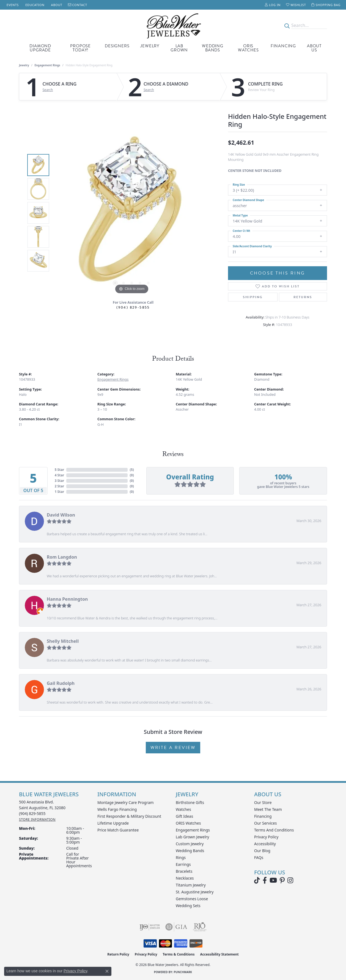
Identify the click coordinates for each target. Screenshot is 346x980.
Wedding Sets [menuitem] (188, 906)
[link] (12, 5)
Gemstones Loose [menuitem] (192, 899)
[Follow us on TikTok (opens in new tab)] (257, 880)
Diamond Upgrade (40, 48)
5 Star (59, 470)
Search (48, 90)
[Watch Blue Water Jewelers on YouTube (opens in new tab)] (273, 880)
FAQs (259, 857)
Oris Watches (248, 48)
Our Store (263, 802)
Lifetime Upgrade (113, 823)
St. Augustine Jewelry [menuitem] (195, 892)
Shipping (253, 297)
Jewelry (150, 46)
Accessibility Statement (219, 954)
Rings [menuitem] (181, 857)
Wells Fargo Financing (117, 809)
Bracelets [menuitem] (184, 871)
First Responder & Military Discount (129, 816)
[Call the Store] (32, 813)
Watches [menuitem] (183, 809)
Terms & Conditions (179, 954)
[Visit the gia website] (176, 927)
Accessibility (265, 844)
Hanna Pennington (67, 599)
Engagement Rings (47, 65)
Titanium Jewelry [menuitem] (191, 885)
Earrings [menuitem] (183, 864)
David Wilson (61, 515)
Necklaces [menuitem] (185, 878)
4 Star (59, 475)
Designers (117, 46)
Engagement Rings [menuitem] (193, 830)
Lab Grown (179, 48)
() (132, 470)
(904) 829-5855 (133, 307)
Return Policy (118, 954)
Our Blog (262, 851)
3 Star (59, 481)
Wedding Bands (213, 48)
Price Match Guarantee (118, 830)
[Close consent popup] (107, 971)
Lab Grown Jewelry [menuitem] (193, 837)
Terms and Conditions (274, 830)
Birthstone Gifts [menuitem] (190, 802)
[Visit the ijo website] (150, 927)
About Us (314, 48)
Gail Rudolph (61, 683)
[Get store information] (37, 820)
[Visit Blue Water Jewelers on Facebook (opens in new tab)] (265, 880)
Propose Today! (80, 48)
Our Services (265, 823)
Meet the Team (268, 809)
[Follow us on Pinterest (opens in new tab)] (282, 880)
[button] (273, 5)
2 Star (59, 486)
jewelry (24, 65)
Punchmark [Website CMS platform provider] (183, 972)
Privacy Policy (266, 837)
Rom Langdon (62, 557)
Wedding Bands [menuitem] (190, 851)
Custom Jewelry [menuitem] (190, 844)
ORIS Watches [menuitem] (188, 823)
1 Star (59, 492)
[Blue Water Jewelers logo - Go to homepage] (173, 25)
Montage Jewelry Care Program (126, 802)
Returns (303, 297)
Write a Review (173, 748)
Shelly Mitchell (63, 641)
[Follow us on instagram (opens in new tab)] (290, 880)
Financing (283, 46)
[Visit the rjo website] (200, 927)
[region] (132, 213)
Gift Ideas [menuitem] (184, 816)
